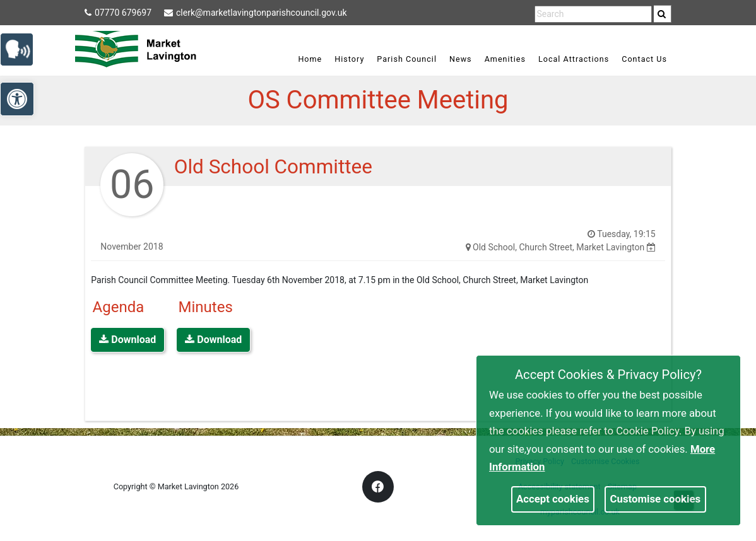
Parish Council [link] (407, 59)
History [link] (349, 59)
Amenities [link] (505, 59)
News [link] (461, 59)
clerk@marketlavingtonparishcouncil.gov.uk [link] (255, 13)
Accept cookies (553, 499)
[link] (662, 14)
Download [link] (127, 340)
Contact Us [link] (644, 59)
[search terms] (593, 14)
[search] (663, 14)
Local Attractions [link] (574, 59)
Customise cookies (656, 499)
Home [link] (310, 59)
